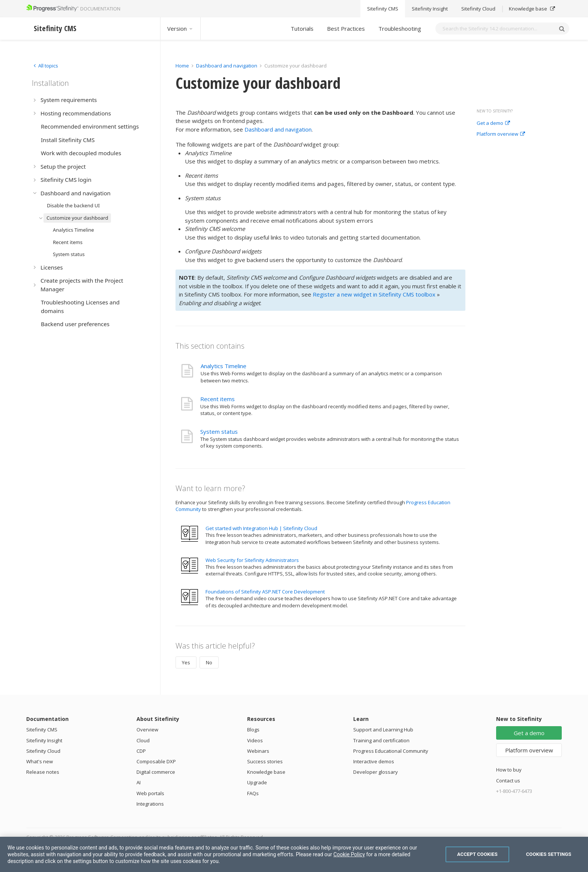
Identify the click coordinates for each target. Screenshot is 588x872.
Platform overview (501, 134)
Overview (147, 730)
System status (219, 432)
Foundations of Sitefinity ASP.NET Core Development (265, 592)
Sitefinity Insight (44, 740)
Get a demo (493, 123)
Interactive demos (374, 761)
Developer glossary (376, 772)
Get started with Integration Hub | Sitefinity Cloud (261, 528)
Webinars (258, 751)
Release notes (43, 772)
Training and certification (381, 740)
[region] (294, 854)
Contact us (508, 781)
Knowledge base (266, 772)
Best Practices (346, 28)
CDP (141, 751)
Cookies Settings (549, 854)
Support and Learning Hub (383, 730)
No (209, 662)
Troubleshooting (400, 28)
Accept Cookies (477, 854)
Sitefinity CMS (42, 730)
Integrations (150, 804)
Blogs (253, 730)
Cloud (143, 740)
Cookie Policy (349, 854)
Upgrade (257, 782)
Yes (186, 662)
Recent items (217, 399)
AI (139, 782)
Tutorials (302, 28)
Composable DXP (156, 761)
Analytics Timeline (223, 366)
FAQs (253, 793)
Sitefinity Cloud (43, 751)
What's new (40, 761)
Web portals (150, 793)
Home (182, 66)
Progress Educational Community (391, 751)
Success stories (265, 761)
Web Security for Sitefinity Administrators (252, 560)
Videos (255, 740)
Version (180, 28)
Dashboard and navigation (227, 66)
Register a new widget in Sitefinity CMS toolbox (374, 294)
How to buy (509, 770)
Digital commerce (156, 772)
